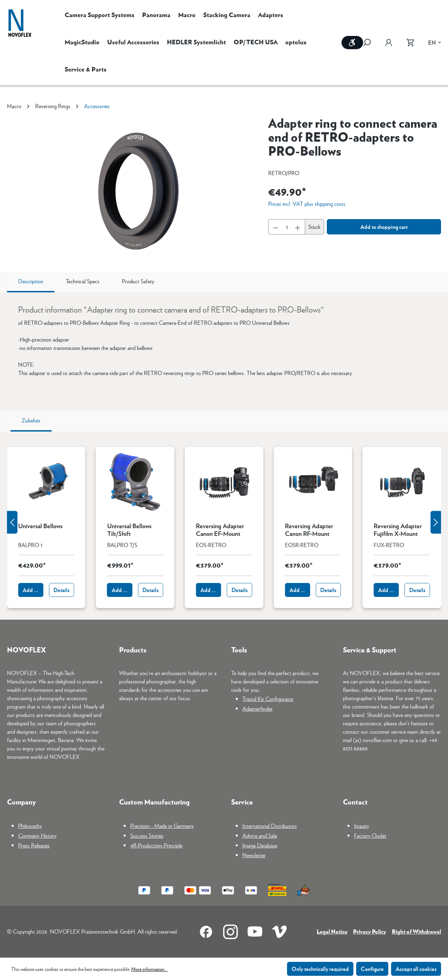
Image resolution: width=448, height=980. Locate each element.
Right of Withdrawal (416, 931)
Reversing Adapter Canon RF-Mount (309, 530)
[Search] (370, 43)
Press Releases (34, 845)
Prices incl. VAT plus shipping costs (307, 204)
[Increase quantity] (298, 227)
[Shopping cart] (410, 43)
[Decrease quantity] (276, 227)
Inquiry (362, 826)
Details (61, 590)
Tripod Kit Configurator (268, 699)
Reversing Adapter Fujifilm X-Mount (398, 530)
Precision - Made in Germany (162, 826)
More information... (149, 969)
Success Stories (147, 835)
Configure (372, 969)
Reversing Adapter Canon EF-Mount (220, 530)
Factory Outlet (370, 835)
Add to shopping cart (384, 227)
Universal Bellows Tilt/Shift (129, 530)
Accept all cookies (416, 969)
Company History (37, 835)
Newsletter (254, 855)
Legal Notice (332, 931)
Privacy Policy (370, 931)
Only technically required (320, 969)
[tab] (31, 282)
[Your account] (389, 43)
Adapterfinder (258, 708)
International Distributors (270, 826)
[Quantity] (287, 227)
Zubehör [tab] (31, 420)
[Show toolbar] (352, 43)
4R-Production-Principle (156, 845)
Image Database (260, 845)
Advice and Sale (260, 835)
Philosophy (30, 826)
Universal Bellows (40, 526)
